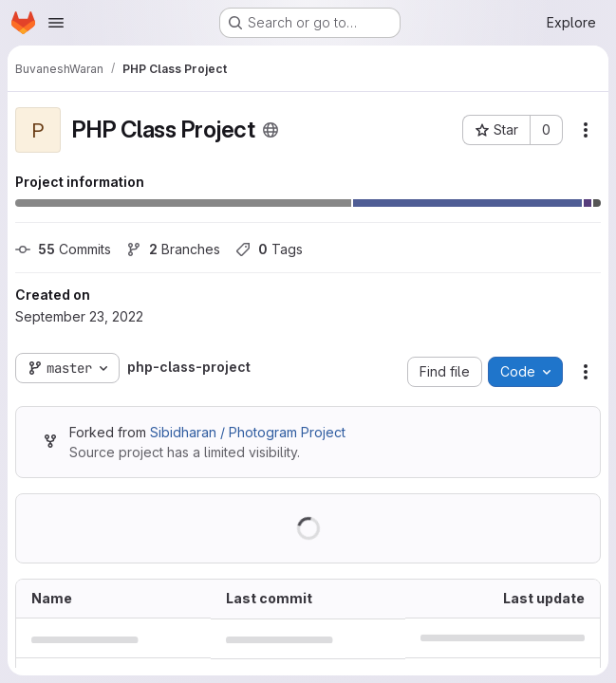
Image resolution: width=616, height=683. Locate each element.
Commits (63, 249)
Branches (173, 249)
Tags (269, 249)
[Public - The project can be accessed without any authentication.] (271, 130)
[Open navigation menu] (56, 23)
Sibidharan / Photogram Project (248, 432)
